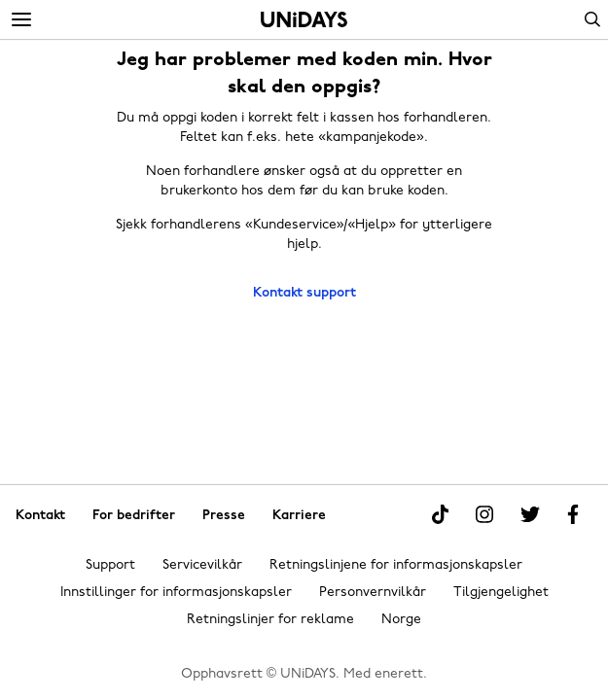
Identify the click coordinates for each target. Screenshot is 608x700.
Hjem (304, 19)
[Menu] (21, 20)
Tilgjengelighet (501, 593)
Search (592, 19)
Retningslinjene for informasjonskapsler (396, 565)
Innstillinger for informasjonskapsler (176, 593)
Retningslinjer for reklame (270, 620)
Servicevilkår (202, 565)
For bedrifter (134, 516)
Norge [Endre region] (401, 620)
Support (110, 565)
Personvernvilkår (373, 593)
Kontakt (40, 516)
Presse (224, 516)
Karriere (299, 516)
